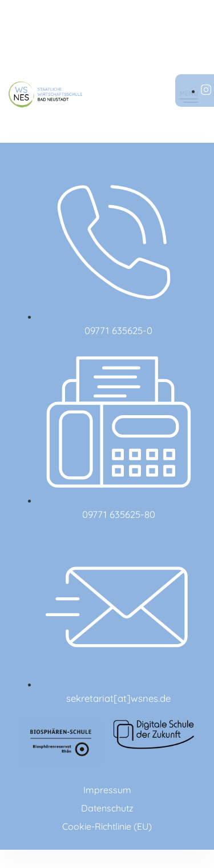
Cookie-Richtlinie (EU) (107, 826)
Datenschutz (107, 808)
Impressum (107, 790)
